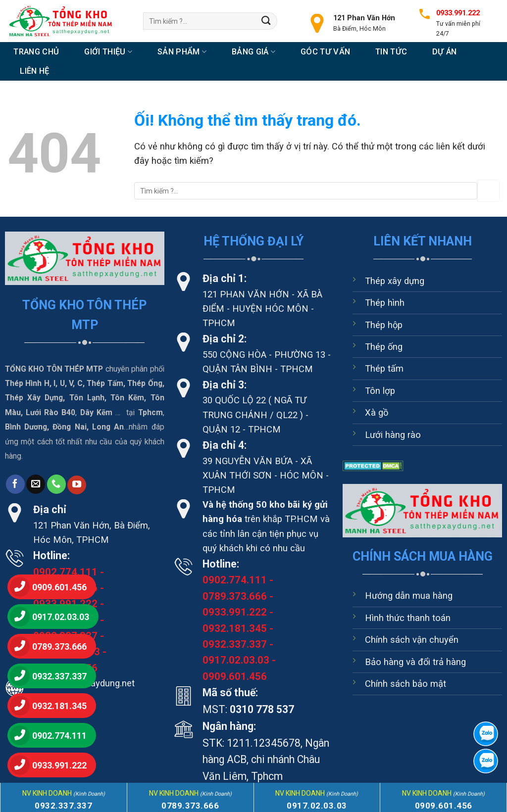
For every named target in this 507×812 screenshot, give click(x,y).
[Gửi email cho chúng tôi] (36, 484)
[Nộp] (266, 21)
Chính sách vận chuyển (412, 640)
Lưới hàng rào (393, 435)
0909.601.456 (235, 676)
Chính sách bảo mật (406, 684)
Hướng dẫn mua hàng (409, 596)
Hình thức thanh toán (408, 618)
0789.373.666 (235, 596)
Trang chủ (36, 52)
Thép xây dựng (395, 281)
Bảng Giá (253, 52)
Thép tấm (384, 368)
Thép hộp (384, 325)
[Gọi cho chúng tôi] (56, 484)
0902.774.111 (65, 572)
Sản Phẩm (182, 52)
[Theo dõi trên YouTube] (77, 485)
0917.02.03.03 (236, 660)
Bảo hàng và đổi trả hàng (415, 662)
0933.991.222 (235, 612)
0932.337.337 (235, 644)
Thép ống (384, 347)
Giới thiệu (108, 52)
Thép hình (385, 303)
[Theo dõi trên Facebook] (15, 484)
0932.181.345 (235, 628)
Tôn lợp (380, 391)
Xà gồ (377, 412)
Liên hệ (34, 71)
